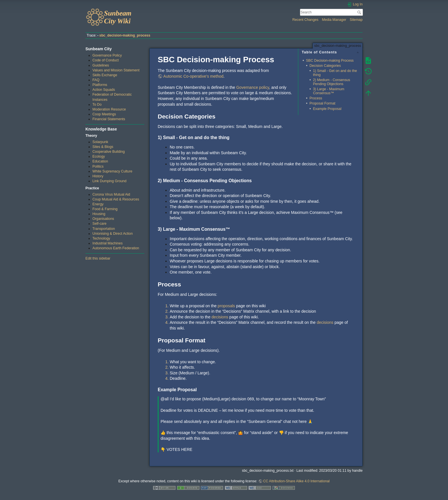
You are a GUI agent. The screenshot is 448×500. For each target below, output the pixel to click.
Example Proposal (327, 109)
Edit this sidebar (98, 258)
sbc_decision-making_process (125, 35)
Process (316, 98)
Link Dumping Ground (110, 181)
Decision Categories (325, 66)
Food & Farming (105, 209)
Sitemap (356, 20)
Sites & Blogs (103, 147)
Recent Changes (305, 20)
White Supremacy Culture (113, 171)
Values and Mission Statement (116, 70)
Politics (98, 166)
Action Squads (104, 90)
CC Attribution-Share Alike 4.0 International (296, 481)
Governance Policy (107, 55)
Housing (99, 214)
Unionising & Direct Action (113, 234)
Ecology (99, 156)
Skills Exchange (105, 75)
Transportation (104, 229)
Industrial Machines (108, 243)
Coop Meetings (104, 114)
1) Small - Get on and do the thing (335, 73)
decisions (220, 317)
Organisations (103, 219)
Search (360, 12)
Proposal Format (322, 103)
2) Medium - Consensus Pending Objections (331, 82)
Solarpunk (100, 142)
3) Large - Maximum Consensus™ (329, 91)
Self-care (100, 224)
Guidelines (101, 65)
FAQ (96, 80)
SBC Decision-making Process (330, 61)
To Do (97, 105)
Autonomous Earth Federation (116, 248)
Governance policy (253, 87)
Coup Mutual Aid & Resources (116, 199)
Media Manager (334, 20)
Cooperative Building (109, 152)
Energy (98, 204)
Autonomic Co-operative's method (193, 76)
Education (100, 161)
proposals (226, 306)
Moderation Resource (109, 109)
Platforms (100, 85)
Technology (101, 238)
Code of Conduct (106, 60)
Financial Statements (109, 119)
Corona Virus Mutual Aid (111, 194)
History (98, 176)
